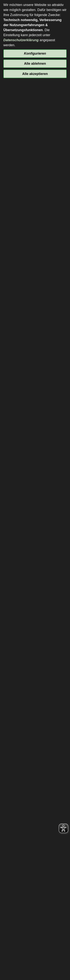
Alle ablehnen (35, 64)
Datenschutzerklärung (21, 40)
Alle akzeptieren (35, 74)
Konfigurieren (35, 53)
